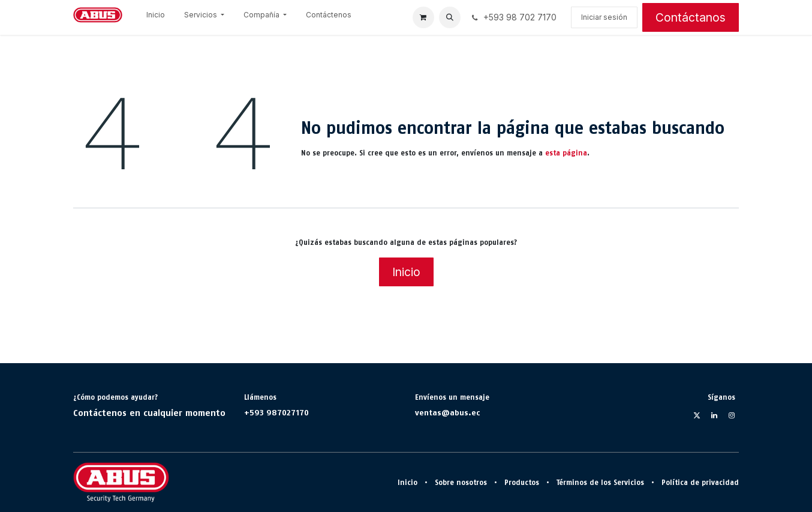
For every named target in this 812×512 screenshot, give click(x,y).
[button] (450, 17)
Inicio (406, 272)
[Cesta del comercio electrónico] (423, 17)
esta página (566, 153)
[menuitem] (156, 17)
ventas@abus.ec (448, 412)
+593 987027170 (276, 412)
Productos (522, 483)
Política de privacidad (700, 483)
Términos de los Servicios (600, 483)
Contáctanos (691, 17)
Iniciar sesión (604, 17)
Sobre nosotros (461, 483)
